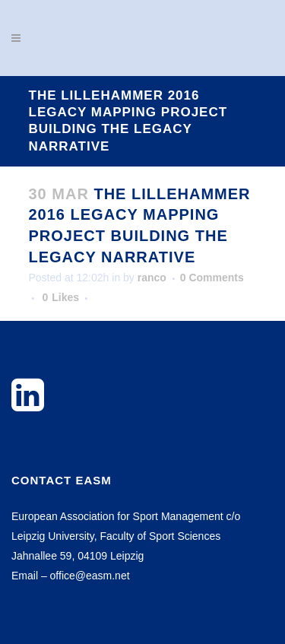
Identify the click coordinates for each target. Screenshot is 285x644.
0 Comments (212, 278)
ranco (152, 278)
